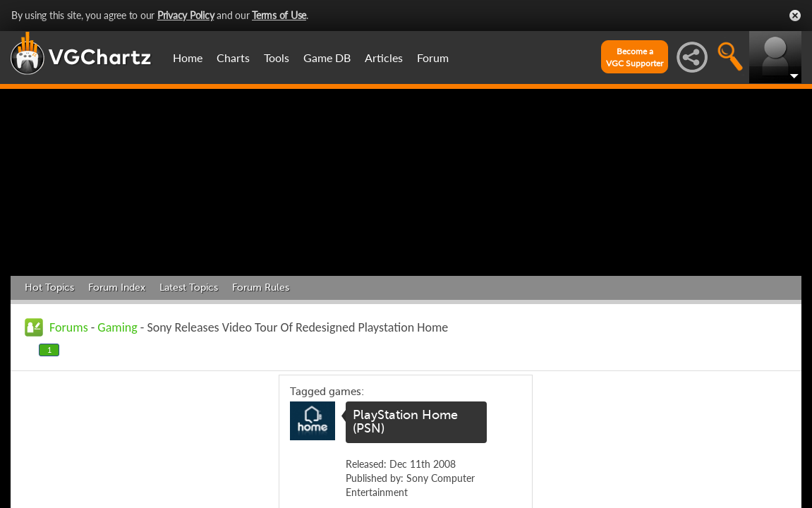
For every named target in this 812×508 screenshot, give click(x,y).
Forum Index (117, 288)
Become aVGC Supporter (635, 57)
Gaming (117, 327)
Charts (233, 58)
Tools (277, 58)
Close (795, 16)
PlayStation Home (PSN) (405, 422)
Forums (69, 327)
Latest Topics (189, 288)
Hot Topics (49, 288)
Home (188, 58)
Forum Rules (261, 288)
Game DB (327, 58)
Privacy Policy (186, 15)
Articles (384, 58)
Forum (433, 58)
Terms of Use (279, 15)
